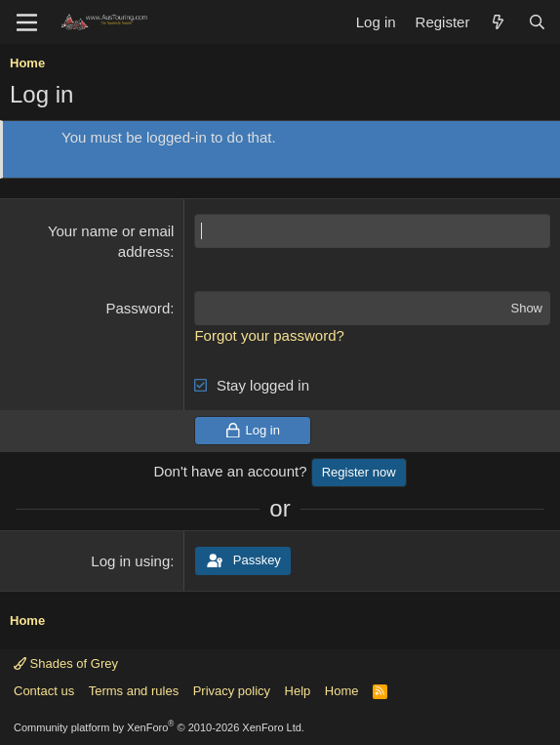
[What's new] (498, 22)
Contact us (44, 691)
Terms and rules (134, 691)
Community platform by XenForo (159, 727)
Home (342, 691)
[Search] (537, 22)
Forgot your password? (269, 335)
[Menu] (27, 22)
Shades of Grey (66, 663)
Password (138, 308)
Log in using (130, 561)
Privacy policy (232, 691)
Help (298, 691)
